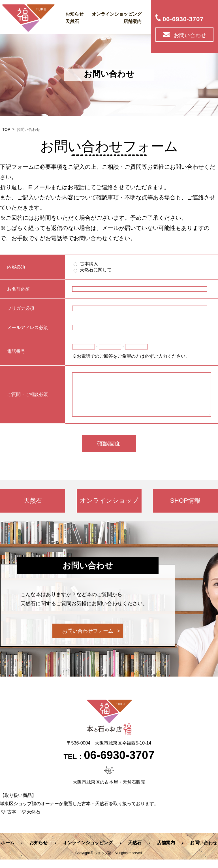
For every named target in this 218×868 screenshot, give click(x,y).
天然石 (72, 21)
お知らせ (74, 14)
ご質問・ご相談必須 (27, 399)
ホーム (8, 851)
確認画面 (109, 452)
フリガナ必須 (21, 308)
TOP (6, 129)
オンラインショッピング (117, 14)
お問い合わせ (190, 35)
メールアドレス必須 (27, 328)
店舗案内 (132, 21)
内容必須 (16, 267)
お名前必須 (18, 289)
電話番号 (16, 351)
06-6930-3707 (183, 19)
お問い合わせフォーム (88, 639)
